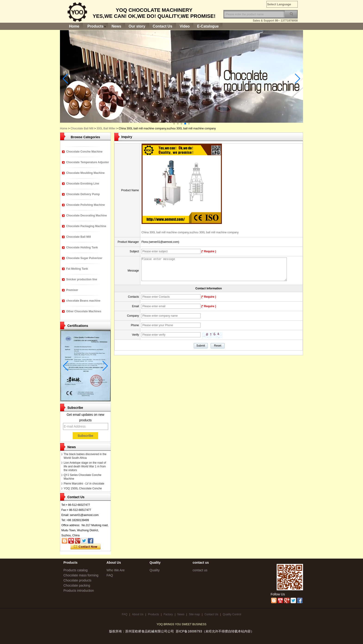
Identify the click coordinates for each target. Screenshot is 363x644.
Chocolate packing (77, 585)
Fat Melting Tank (77, 269)
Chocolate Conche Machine (84, 152)
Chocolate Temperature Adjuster (88, 162)
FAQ (110, 575)
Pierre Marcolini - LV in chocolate (84, 484)
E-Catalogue (208, 26)
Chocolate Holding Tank (82, 247)
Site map (194, 614)
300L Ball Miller (106, 128)
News (116, 26)
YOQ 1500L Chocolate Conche (83, 488)
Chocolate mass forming (81, 575)
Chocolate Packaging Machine (86, 226)
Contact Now (86, 547)
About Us (138, 614)
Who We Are (116, 570)
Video (185, 26)
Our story (137, 26)
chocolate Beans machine (83, 301)
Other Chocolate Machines (84, 311)
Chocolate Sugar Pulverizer (84, 258)
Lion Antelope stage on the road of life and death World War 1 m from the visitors (85, 466)
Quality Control (232, 614)
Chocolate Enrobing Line (83, 184)
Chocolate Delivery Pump (83, 194)
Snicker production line (82, 279)
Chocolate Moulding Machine (85, 173)
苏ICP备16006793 (189, 631)
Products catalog (75, 570)
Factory (168, 614)
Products (95, 26)
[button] (174, 124)
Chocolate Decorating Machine (86, 216)
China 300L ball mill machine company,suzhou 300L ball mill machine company (190, 232)
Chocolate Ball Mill (82, 128)
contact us (200, 570)
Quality (155, 570)
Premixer (72, 290)
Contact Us (163, 26)
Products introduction (79, 591)
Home (74, 26)
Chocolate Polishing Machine (86, 205)
